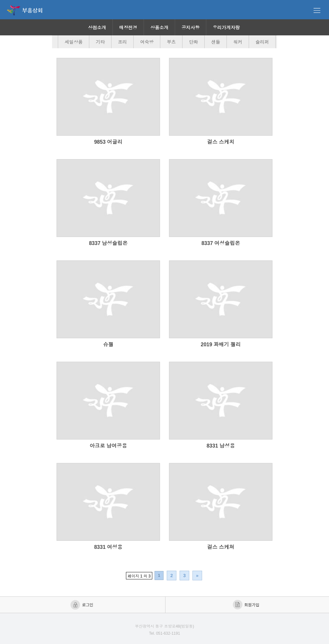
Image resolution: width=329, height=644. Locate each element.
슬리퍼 (262, 42)
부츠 (171, 42)
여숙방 (147, 42)
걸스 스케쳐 (221, 547)
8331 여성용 (108, 547)
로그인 (82, 605)
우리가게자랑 (226, 28)
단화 (193, 42)
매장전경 (128, 28)
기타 (100, 42)
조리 (122, 42)
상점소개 (97, 28)
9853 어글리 (108, 142)
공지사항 (191, 28)
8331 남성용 (221, 446)
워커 (238, 42)
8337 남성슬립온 (108, 243)
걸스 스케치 (221, 142)
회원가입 (247, 605)
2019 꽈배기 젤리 (221, 345)
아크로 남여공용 (108, 446)
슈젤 (108, 345)
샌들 (216, 42)
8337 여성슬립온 (221, 243)
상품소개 (159, 28)
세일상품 (74, 42)
